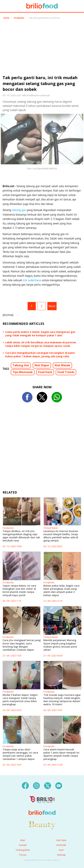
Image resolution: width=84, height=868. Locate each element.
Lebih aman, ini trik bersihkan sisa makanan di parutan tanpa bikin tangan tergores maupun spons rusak (41, 344)
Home (6, 18)
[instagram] (36, 785)
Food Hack (45, 372)
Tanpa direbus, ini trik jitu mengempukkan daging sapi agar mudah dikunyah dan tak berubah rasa (21, 536)
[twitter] (48, 785)
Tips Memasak (23, 372)
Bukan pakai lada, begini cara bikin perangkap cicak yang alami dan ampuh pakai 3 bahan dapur (61, 590)
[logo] (42, 806)
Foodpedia (19, 18)
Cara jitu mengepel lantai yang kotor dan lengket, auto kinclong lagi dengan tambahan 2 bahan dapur (22, 645)
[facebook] (25, 785)
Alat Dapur (42, 365)
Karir (61, 850)
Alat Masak (62, 365)
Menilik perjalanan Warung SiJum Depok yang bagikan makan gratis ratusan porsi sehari (60, 645)
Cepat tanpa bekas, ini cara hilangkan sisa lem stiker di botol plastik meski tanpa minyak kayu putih (19, 590)
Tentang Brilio (23, 850)
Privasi (23, 855)
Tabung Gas (21, 365)
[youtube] (59, 785)
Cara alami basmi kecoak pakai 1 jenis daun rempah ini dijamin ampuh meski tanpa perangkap (61, 754)
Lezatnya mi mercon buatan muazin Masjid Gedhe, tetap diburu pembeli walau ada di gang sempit (61, 536)
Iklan (23, 840)
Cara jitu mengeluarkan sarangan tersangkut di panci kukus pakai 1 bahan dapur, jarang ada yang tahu (40, 354)
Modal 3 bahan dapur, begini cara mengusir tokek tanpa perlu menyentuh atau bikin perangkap (20, 700)
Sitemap (61, 855)
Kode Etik (61, 845)
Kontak (23, 845)
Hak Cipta (61, 840)
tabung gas (19, 210)
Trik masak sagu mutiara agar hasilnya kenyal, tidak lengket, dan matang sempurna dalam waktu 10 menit (62, 700)
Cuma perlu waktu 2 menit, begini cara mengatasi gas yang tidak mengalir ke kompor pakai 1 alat (40, 334)
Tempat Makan (51, 528)
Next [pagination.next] (52, 306)
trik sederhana (32, 280)
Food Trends (66, 372)
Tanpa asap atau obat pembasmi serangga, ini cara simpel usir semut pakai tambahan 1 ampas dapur (20, 754)
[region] (42, 48)
